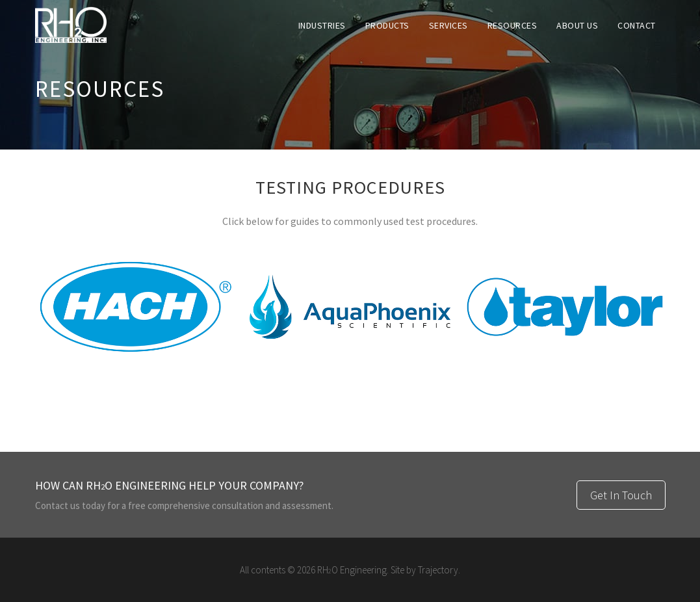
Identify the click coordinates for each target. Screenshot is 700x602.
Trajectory (438, 570)
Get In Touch (621, 495)
